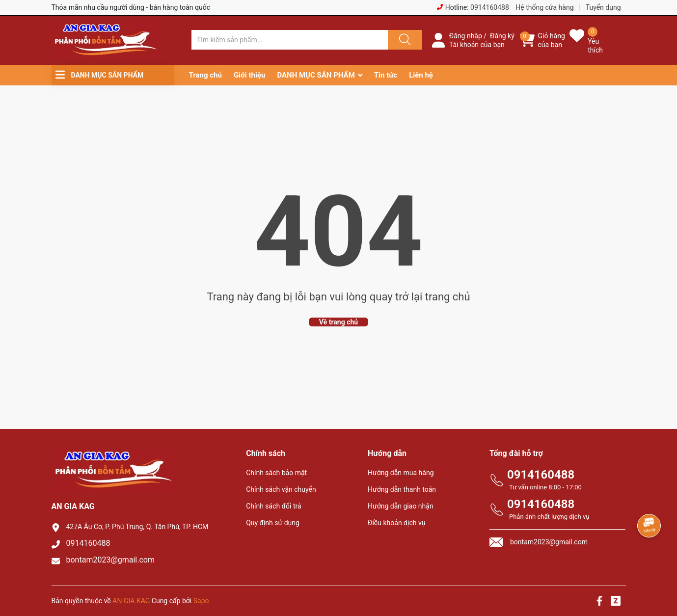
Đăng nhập (466, 36)
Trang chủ (205, 75)
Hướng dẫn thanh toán (402, 489)
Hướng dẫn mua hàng (401, 473)
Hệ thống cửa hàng (544, 7)
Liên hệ (421, 75)
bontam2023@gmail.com (111, 560)
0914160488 (490, 7)
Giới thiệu (250, 75)
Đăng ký (502, 36)
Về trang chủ (338, 322)
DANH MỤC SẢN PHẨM (316, 75)
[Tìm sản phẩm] (290, 40)
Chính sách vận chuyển (281, 489)
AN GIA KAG (131, 601)
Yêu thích (595, 46)
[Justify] (404, 40)
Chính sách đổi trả (273, 506)
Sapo (201, 601)
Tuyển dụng (603, 7)
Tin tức (386, 75)
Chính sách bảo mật (276, 473)
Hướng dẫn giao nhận (401, 506)
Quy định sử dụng (273, 523)
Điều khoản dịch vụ (396, 523)
